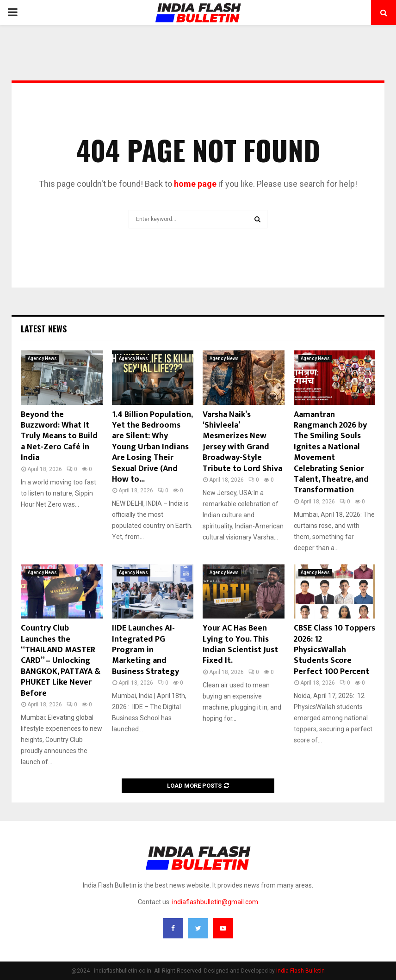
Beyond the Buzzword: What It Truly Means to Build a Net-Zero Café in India (59, 436)
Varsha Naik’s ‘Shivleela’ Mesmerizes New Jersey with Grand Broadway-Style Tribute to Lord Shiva (242, 442)
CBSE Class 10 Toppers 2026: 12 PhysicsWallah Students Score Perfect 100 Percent (334, 650)
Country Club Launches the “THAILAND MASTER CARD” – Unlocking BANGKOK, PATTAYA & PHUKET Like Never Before (61, 661)
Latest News (44, 329)
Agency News (42, 358)
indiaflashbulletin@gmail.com (215, 902)
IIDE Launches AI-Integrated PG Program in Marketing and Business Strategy (145, 650)
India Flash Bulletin (300, 971)
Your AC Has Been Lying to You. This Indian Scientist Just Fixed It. (240, 644)
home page (195, 184)
